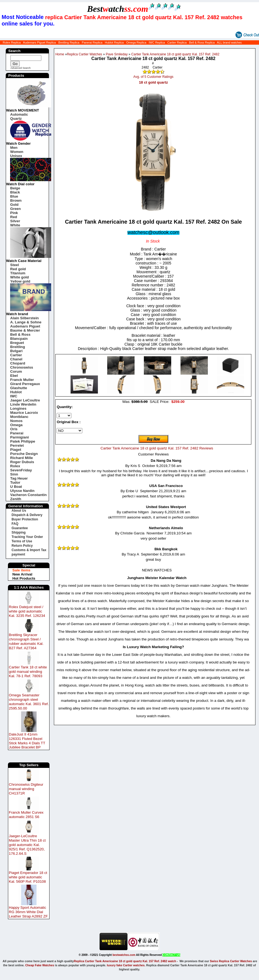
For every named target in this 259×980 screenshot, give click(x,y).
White (15, 225)
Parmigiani (19, 437)
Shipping (18, 532)
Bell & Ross (20, 334)
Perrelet (17, 445)
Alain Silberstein (24, 318)
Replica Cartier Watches (84, 54)
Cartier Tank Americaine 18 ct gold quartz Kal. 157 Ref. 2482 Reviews (157, 448)
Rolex (15, 466)
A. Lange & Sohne (26, 322)
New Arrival (22, 574)
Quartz (16, 119)
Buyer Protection (25, 519)
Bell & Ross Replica (202, 42)
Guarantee (20, 528)
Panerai (17, 433)
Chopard (18, 363)
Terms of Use (22, 541)
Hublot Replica (114, 42)
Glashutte (18, 388)
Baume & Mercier (25, 330)
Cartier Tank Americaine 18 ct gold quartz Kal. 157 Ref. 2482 (175, 54)
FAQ (15, 524)
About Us (19, 511)
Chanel (16, 359)
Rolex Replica (12, 42)
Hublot (16, 392)
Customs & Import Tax (29, 550)
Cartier (16, 355)
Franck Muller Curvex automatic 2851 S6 (26, 815)
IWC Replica (157, 42)
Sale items (21, 570)
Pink (14, 213)
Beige (15, 188)
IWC (14, 396)
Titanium (18, 273)
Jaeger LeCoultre (25, 400)
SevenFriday (21, 470)
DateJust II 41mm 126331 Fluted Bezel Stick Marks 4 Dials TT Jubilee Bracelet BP (27, 741)
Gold (14, 205)
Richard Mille (21, 458)
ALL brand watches (229, 42)
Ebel (14, 376)
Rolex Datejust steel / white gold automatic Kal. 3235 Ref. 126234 (27, 611)
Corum (16, 371)
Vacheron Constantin (28, 495)
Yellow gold (20, 281)
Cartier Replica (177, 42)
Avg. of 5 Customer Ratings (154, 77)
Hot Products (24, 578)
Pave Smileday (117, 54)
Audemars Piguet (25, 326)
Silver (15, 221)
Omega (16, 425)
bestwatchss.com (124, 955)
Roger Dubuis (22, 462)
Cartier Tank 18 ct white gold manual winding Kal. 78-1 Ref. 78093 (28, 672)
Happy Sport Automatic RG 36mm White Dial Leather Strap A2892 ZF (28, 912)
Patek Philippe (23, 441)
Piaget (16, 450)
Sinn (14, 474)
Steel (14, 265)
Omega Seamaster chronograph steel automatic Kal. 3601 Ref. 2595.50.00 (29, 702)
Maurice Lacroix (24, 413)
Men (14, 148)
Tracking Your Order (27, 537)
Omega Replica (136, 42)
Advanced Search (21, 68)
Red (14, 217)
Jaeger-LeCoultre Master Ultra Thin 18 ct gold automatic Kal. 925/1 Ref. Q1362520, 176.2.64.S (27, 845)
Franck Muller (22, 380)
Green (15, 209)
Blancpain (19, 339)
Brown (16, 200)
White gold (19, 277)
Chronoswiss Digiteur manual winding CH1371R (26, 789)
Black (15, 192)
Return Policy (22, 546)
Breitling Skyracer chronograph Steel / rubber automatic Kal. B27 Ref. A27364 (26, 641)
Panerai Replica (92, 42)
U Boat (16, 487)
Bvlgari (16, 351)
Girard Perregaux (25, 384)
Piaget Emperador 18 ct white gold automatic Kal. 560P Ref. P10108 (28, 877)
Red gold (18, 269)
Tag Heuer (19, 478)
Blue (14, 196)
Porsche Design (24, 454)
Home (60, 54)
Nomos (16, 421)
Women (17, 152)
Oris (14, 429)
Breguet (17, 343)
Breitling (18, 347)
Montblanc (19, 417)
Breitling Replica (69, 42)
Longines (18, 408)
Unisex (16, 156)
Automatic (19, 114)
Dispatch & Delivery (27, 515)
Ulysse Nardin (22, 491)
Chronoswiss (22, 367)
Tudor (15, 482)
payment (18, 554)
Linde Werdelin (23, 404)
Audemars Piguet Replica (39, 42)
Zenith (16, 499)
